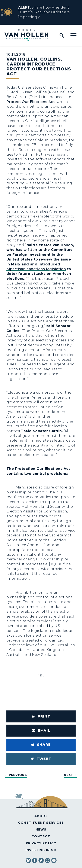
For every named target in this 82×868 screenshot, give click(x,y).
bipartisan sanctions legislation (36, 269)
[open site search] (62, 35)
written (30, 250)
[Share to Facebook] (41, 745)
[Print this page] (41, 716)
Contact (41, 836)
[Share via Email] (41, 731)
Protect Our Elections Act (31, 102)
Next (69, 775)
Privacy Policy (41, 843)
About (41, 816)
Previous (18, 775)
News (41, 829)
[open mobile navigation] (73, 35)
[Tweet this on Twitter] (41, 759)
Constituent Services (41, 823)
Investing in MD (41, 850)
